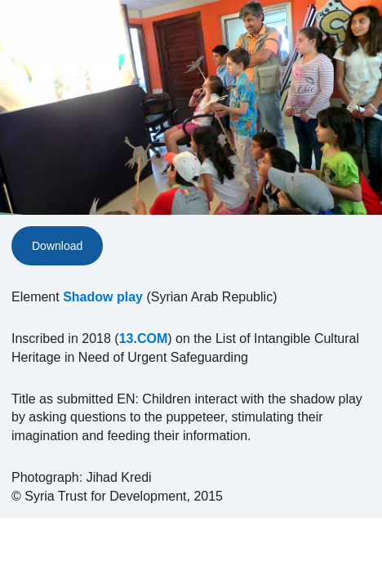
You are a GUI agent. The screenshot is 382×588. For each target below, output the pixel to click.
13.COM (144, 339)
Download (57, 246)
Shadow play (103, 297)
